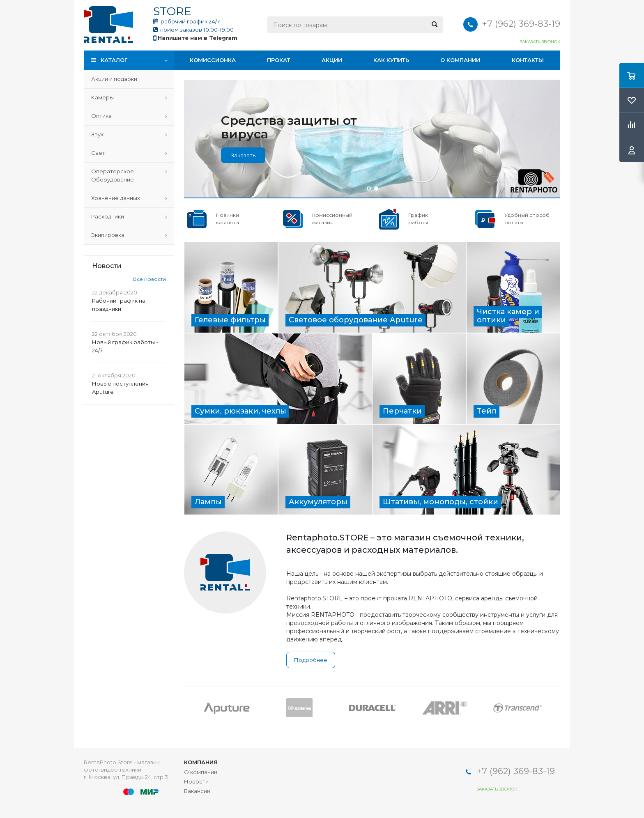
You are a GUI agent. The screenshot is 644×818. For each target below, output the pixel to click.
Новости (196, 781)
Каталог (114, 60)
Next (554, 707)
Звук (97, 134)
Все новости (149, 279)
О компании (460, 60)
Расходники (108, 216)
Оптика (101, 116)
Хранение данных (116, 198)
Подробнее (311, 660)
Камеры (102, 97)
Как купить (391, 60)
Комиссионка (213, 60)
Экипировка (108, 235)
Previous (190, 707)
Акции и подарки (114, 79)
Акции (332, 60)
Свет (98, 153)
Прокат (279, 60)
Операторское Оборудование (113, 175)
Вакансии (197, 791)
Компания (201, 762)
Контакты (528, 60)
